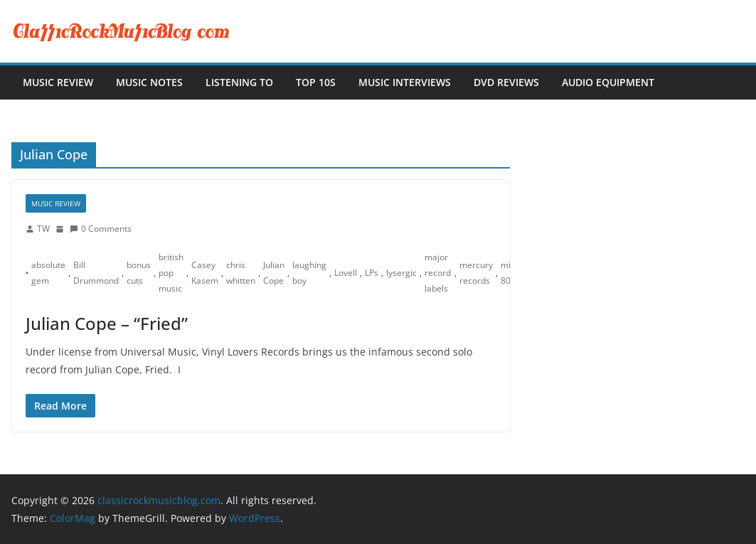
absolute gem (48, 273)
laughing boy (309, 273)
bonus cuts (139, 273)
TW (43, 229)
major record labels (438, 272)
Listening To (239, 82)
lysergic (401, 273)
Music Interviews (405, 82)
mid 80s (508, 273)
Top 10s (316, 82)
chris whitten (241, 273)
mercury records (476, 273)
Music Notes (149, 82)
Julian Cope (274, 273)
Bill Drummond (96, 273)
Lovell (346, 273)
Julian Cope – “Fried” (107, 323)
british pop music (171, 272)
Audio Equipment (608, 82)
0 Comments (101, 229)
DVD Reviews (506, 82)
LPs (372, 273)
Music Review (58, 82)
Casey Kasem (205, 273)
